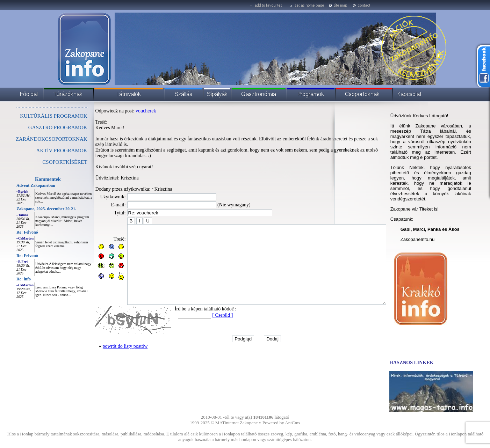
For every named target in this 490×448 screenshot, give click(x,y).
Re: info (8, 279)
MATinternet (227, 423)
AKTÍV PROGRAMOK (46, 150)
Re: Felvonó (12, 232)
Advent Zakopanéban (20, 185)
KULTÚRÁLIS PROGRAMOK (38, 116)
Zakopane (249, 423)
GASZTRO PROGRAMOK (42, 127)
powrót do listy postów (110, 356)
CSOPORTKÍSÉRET (49, 162)
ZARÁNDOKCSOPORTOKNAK (36, 139)
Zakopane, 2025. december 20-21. (31, 209)
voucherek (130, 111)
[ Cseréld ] (207, 325)
